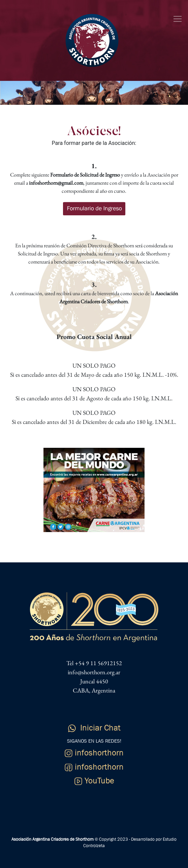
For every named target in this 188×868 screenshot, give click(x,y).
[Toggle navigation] (178, 19)
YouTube (94, 781)
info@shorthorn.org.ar (94, 672)
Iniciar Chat (94, 728)
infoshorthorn (94, 753)
